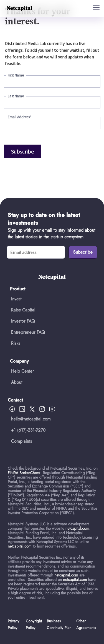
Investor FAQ (23, 321)
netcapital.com (77, 528)
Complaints (22, 441)
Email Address (19, 117)
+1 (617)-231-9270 (28, 430)
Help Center (22, 371)
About (17, 382)
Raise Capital (23, 310)
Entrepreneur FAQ (28, 332)
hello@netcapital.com (31, 419)
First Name (16, 75)
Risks (16, 343)
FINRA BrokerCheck (24, 473)
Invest (16, 299)
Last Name (16, 96)
